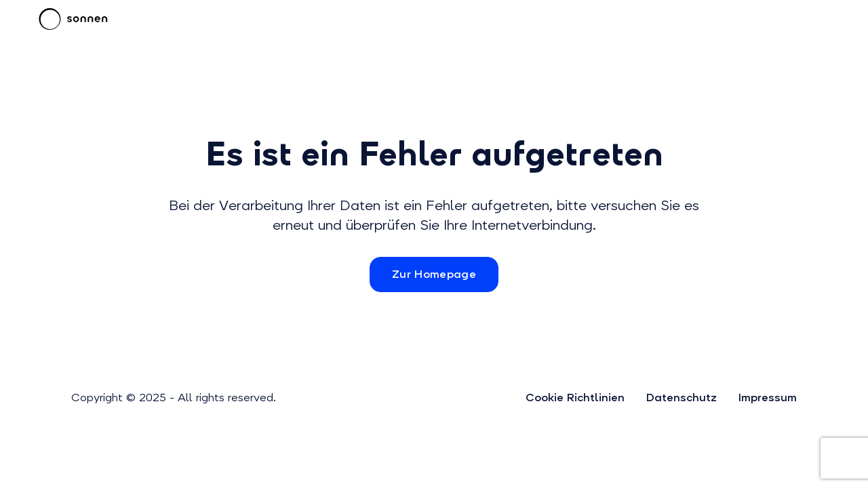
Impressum (768, 398)
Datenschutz (682, 398)
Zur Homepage (434, 274)
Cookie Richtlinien (575, 398)
